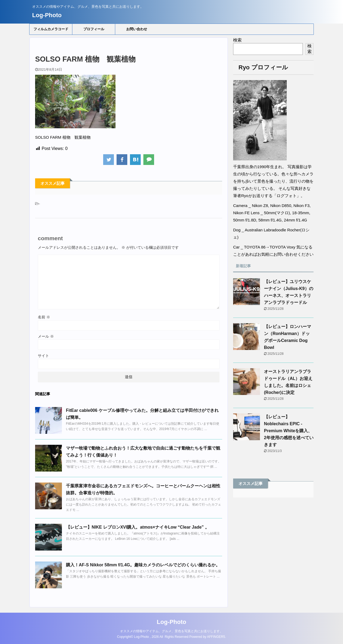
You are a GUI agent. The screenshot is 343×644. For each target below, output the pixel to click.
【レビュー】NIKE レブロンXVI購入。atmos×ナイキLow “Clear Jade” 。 (138, 527)
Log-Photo (47, 15)
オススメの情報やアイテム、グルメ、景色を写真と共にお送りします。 (171, 631)
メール (46, 336)
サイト (43, 356)
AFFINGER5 (216, 637)
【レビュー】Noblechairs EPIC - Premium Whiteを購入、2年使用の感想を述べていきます (289, 431)
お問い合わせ (137, 29)
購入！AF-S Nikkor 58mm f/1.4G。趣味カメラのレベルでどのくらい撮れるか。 (143, 565)
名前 (44, 317)
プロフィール (94, 29)
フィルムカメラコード (51, 29)
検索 (237, 40)
